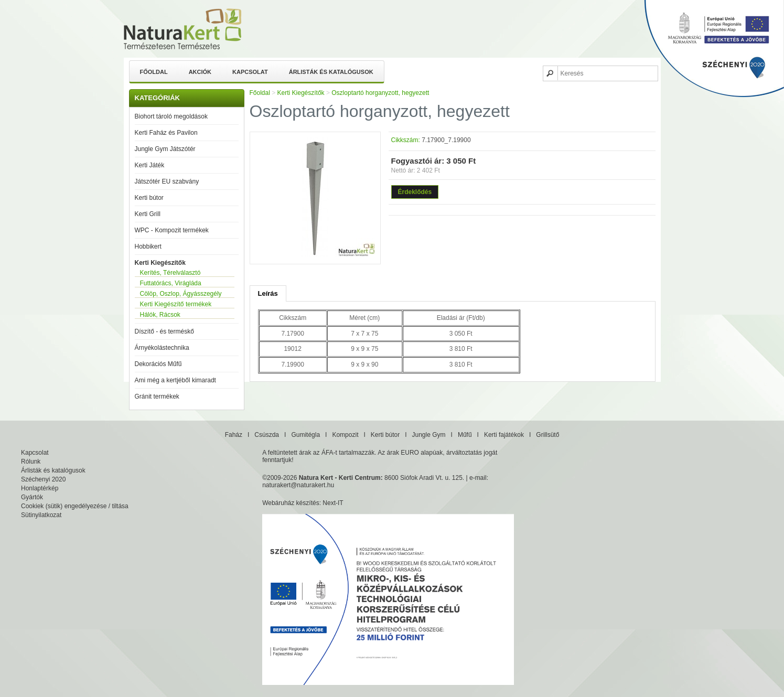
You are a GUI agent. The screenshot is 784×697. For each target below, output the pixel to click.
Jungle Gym (429, 435)
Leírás (268, 293)
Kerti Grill (148, 214)
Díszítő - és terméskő (164, 331)
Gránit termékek (157, 396)
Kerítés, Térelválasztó (170, 273)
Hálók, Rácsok (160, 315)
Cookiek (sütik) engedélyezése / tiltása (75, 506)
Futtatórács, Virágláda (171, 283)
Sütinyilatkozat (41, 515)
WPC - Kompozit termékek (172, 230)
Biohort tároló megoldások (171, 116)
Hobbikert (148, 246)
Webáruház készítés (291, 503)
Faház (234, 435)
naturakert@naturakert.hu (298, 485)
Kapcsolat (250, 72)
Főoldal (154, 72)
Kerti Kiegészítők (160, 263)
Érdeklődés (415, 192)
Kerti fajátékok (504, 435)
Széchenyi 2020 (43, 479)
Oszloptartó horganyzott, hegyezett (380, 93)
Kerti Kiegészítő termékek (176, 304)
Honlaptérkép (40, 488)
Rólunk (31, 462)
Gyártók (32, 497)
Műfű (465, 435)
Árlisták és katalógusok (331, 72)
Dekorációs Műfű (158, 364)
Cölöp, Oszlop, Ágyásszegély (181, 294)
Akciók (200, 72)
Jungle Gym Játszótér (165, 149)
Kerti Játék (150, 165)
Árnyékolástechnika (162, 348)
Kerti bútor (149, 198)
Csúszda (267, 435)
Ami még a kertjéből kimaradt (175, 380)
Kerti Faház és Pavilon (166, 133)
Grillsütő (547, 435)
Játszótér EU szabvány (167, 181)
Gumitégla (305, 435)
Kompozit (345, 435)
